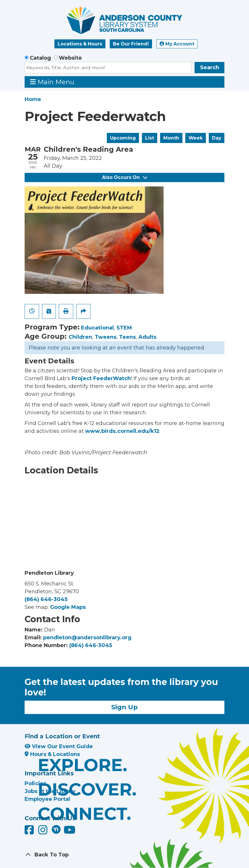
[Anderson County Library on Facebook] (30, 832)
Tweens (106, 337)
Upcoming (123, 138)
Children (80, 337)
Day (217, 138)
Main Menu (52, 82)
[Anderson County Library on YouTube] (70, 832)
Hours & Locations (52, 754)
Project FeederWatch (101, 378)
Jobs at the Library (50, 791)
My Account (177, 44)
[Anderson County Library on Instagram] (44, 832)
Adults (147, 337)
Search (210, 67)
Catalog (40, 58)
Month (171, 138)
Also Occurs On (124, 177)
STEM (124, 328)
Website (70, 58)
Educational (97, 328)
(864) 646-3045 (46, 599)
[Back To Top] (124, 855)
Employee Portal (47, 799)
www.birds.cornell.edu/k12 (122, 431)
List (150, 138)
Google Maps (68, 607)
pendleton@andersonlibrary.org (87, 638)
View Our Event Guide (59, 746)
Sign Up (124, 707)
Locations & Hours (80, 44)
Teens (127, 337)
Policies (35, 783)
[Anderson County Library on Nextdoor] (56, 829)
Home (33, 99)
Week (196, 138)
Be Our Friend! (131, 44)
